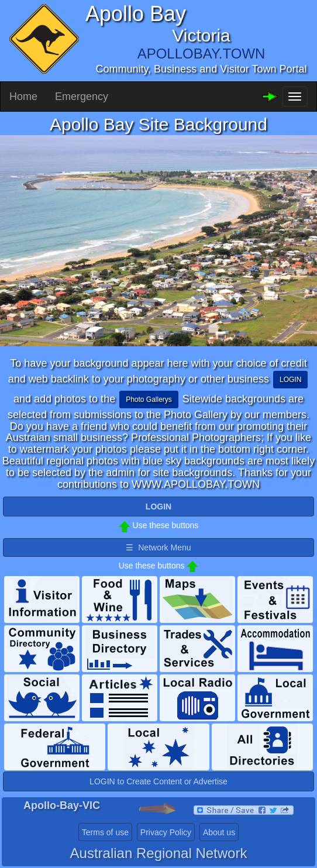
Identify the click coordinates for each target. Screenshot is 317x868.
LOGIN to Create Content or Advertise (158, 781)
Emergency (82, 97)
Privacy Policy (166, 832)
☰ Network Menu (158, 547)
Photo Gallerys (149, 399)
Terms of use (105, 832)
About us (219, 832)
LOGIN (290, 380)
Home (23, 97)
